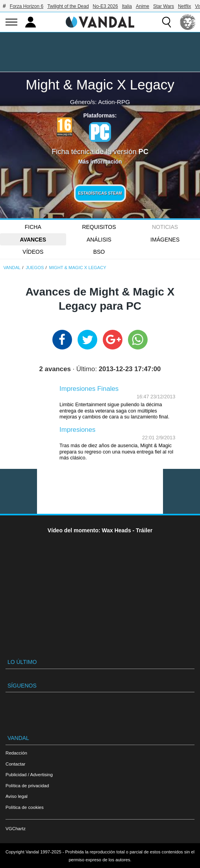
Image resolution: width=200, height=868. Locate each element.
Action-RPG (114, 102)
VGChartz (16, 828)
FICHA (33, 227)
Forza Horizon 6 (27, 6)
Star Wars (164, 6)
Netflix (184, 6)
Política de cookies (25, 807)
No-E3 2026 (106, 6)
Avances (33, 240)
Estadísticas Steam (100, 193)
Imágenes (165, 240)
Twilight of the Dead (68, 6)
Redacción (16, 753)
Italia (127, 6)
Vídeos (33, 252)
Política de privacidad (27, 785)
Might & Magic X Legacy (100, 85)
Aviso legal (17, 796)
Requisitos (99, 227)
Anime (143, 6)
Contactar (15, 764)
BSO (99, 252)
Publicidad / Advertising (29, 774)
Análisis (99, 240)
